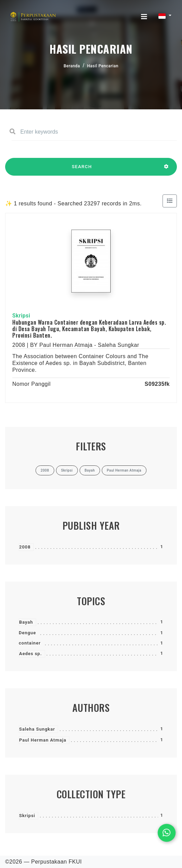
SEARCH (82, 170)
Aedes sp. (31, 654)
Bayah (26, 622)
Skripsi (27, 816)
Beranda (72, 66)
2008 (25, 547)
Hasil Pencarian (103, 66)
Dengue (27, 633)
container (30, 643)
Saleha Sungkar (37, 729)
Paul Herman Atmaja (43, 740)
